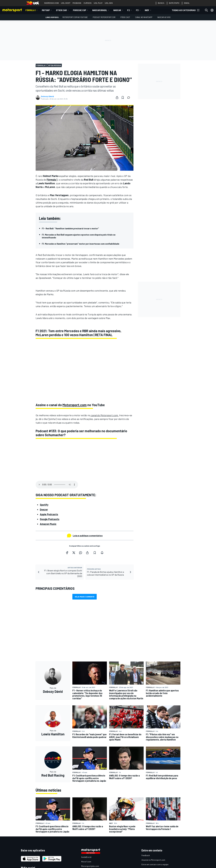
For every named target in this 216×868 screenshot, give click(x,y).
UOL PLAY (98, 3)
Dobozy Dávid (47, 96)
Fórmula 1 (31, 10)
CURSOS (88, 3)
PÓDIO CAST (125, 17)
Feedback (146, 855)
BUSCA (160, 3)
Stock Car (61, 10)
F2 (128, 10)
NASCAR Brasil (100, 10)
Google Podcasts (50, 519)
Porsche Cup (80, 10)
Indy (147, 10)
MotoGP (46, 10)
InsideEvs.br (86, 857)
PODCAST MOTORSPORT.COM (104, 17)
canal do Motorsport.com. (104, 415)
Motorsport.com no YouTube (75, 17)
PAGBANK (77, 3)
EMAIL (186, 3)
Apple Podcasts (49, 514)
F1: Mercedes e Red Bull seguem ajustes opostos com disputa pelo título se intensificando (79, 236)
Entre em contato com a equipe (155, 864)
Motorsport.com (75, 405)
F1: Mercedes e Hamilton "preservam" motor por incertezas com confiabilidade (81, 244)
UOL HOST (66, 3)
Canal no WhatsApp (144, 17)
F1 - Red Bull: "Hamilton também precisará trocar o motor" (70, 228)
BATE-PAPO (173, 3)
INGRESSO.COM (52, 3)
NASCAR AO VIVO (164, 17)
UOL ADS (109, 3)
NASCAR (117, 10)
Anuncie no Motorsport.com (153, 860)
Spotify (44, 505)
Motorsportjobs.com (90, 866)
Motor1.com (86, 862)
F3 (137, 10)
